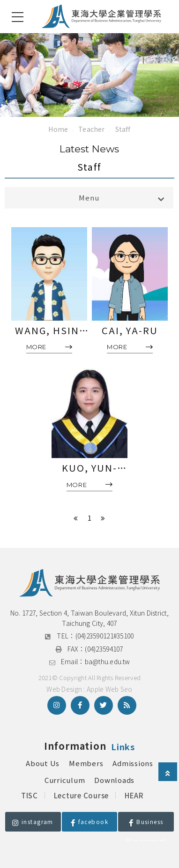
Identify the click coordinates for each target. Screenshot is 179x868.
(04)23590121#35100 (105, 636)
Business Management (146, 825)
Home (58, 129)
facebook (89, 822)
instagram (33, 822)
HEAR (134, 795)
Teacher (91, 129)
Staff (123, 129)
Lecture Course (82, 795)
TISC (30, 795)
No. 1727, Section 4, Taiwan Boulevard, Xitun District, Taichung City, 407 (90, 618)
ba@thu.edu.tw (108, 661)
